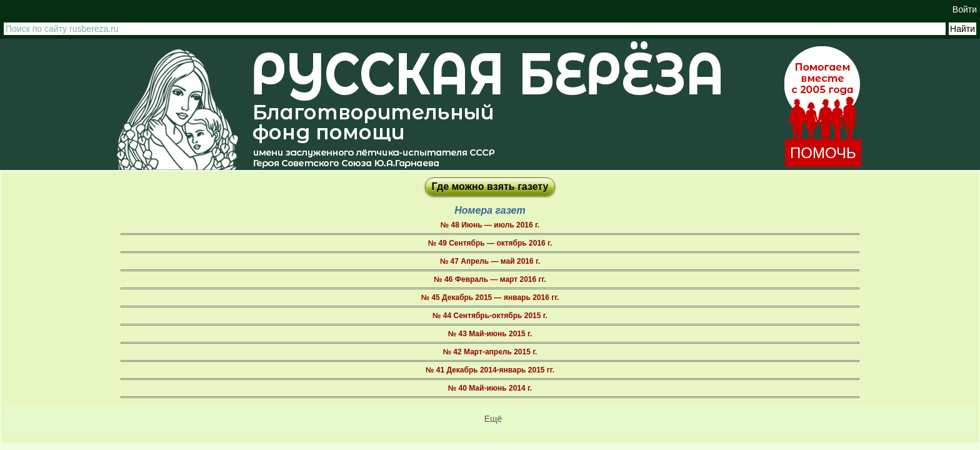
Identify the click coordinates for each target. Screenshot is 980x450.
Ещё (493, 419)
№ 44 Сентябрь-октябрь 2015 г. (490, 316)
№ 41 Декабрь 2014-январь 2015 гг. (490, 370)
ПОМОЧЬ (823, 153)
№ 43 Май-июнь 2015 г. (490, 334)
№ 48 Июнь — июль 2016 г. (490, 225)
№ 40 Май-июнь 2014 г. (490, 388)
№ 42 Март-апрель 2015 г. (490, 352)
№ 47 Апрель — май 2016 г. (490, 261)
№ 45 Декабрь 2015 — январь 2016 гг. (490, 297)
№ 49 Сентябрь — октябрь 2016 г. (490, 243)
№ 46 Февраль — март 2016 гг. (490, 279)
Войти (965, 9)
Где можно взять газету (490, 187)
